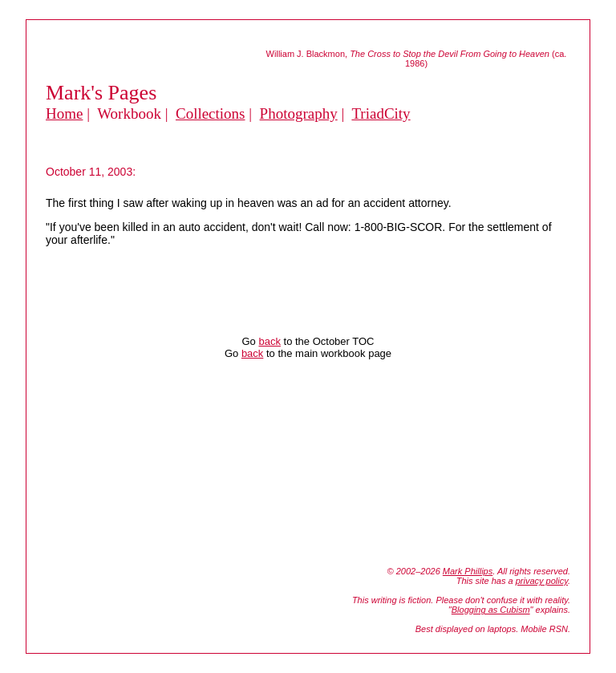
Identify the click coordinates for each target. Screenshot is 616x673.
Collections (211, 114)
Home (64, 114)
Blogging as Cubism (491, 610)
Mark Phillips (468, 571)
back (269, 341)
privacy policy (542, 581)
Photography (299, 114)
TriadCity (381, 114)
